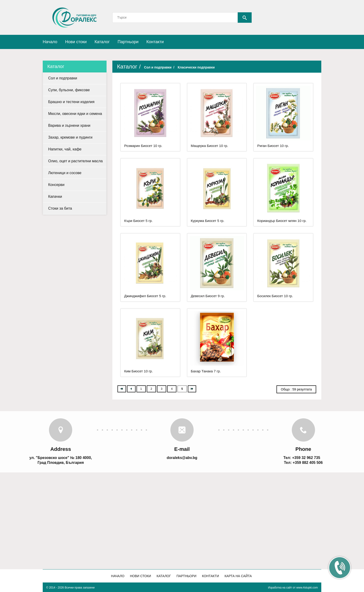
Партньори (128, 42)
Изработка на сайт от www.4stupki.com (293, 588)
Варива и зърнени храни (69, 125)
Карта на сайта (238, 576)
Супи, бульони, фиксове (69, 90)
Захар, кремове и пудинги (70, 137)
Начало (50, 42)
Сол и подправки (63, 78)
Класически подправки (196, 67)
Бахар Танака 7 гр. (206, 371)
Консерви (56, 185)
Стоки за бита (60, 208)
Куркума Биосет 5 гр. (208, 221)
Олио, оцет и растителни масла (75, 161)
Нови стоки (76, 42)
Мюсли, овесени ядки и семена (75, 114)
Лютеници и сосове (65, 173)
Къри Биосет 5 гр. (138, 221)
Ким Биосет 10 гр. (138, 371)
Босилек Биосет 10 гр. (275, 296)
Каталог (102, 42)
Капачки (55, 197)
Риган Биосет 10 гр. (273, 146)
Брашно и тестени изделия (71, 102)
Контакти (155, 42)
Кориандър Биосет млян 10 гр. (282, 221)
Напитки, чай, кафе (65, 149)
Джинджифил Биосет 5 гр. (145, 296)
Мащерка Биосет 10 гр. (210, 146)
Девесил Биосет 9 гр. (208, 296)
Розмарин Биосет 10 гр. (143, 146)
